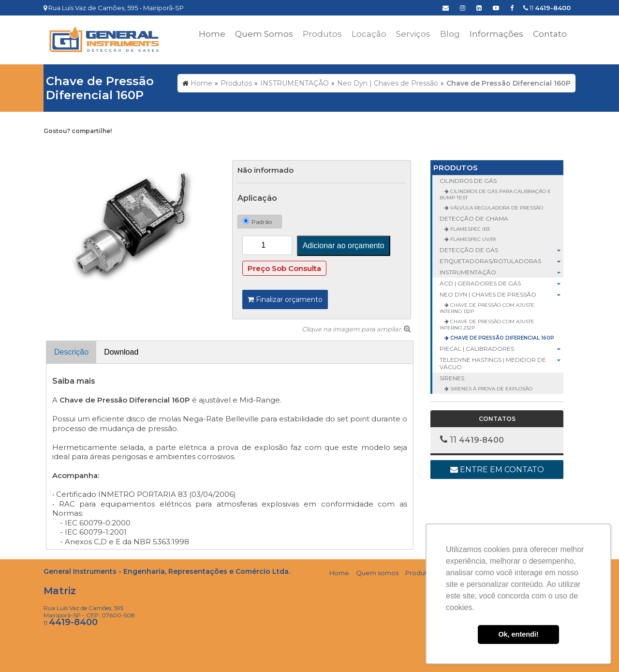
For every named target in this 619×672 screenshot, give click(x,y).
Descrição (71, 352)
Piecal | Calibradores (501, 349)
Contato (550, 34)
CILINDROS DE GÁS (468, 181)
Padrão (257, 221)
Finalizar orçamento (285, 299)
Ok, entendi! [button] (518, 634)
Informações (496, 34)
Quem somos (377, 573)
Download (121, 352)
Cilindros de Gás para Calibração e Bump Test (495, 194)
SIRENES (452, 378)
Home (212, 34)
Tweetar (57, 146)
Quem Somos (264, 34)
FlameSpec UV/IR (472, 239)
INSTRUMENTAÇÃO (501, 272)
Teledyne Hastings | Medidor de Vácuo (501, 363)
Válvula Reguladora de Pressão (496, 208)
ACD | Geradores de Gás (501, 283)
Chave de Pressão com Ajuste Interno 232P (487, 325)
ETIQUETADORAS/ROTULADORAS (501, 261)
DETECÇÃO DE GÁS (501, 250)
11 (547, 8)
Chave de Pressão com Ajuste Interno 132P (487, 308)
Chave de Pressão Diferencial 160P (501, 338)
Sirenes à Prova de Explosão (491, 389)
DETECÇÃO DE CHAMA (474, 218)
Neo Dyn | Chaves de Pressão (501, 294)
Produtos (456, 168)
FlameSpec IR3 (469, 229)
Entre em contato (497, 470)
